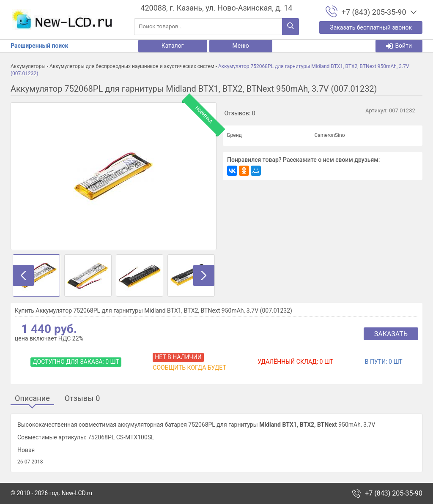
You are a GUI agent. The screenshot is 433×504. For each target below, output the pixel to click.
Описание (32, 399)
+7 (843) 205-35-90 (394, 493)
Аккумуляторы (28, 66)
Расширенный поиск (39, 46)
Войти (399, 46)
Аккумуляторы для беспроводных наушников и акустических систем (132, 66)
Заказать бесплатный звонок (371, 27)
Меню (241, 46)
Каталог (173, 46)
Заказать (391, 334)
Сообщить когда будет (189, 368)
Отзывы (82, 399)
